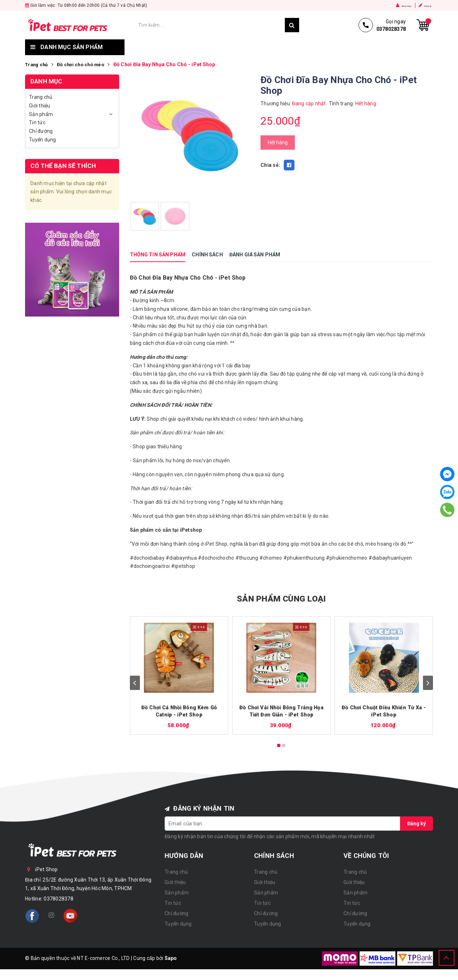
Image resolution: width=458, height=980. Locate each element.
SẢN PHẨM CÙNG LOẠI (281, 598)
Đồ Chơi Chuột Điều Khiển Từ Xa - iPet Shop (384, 712)
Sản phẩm (238, 47)
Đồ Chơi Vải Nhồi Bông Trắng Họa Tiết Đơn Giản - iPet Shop (282, 712)
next (428, 683)
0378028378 (59, 899)
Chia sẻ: (270, 165)
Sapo (171, 959)
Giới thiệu (194, 47)
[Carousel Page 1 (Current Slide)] (279, 746)
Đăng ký (420, 5)
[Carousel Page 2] (284, 746)
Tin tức (279, 47)
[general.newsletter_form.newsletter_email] (283, 824)
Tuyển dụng (370, 47)
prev (135, 683)
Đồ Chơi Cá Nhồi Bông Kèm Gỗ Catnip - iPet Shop (179, 712)
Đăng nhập (387, 5)
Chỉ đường (321, 47)
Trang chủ (148, 47)
